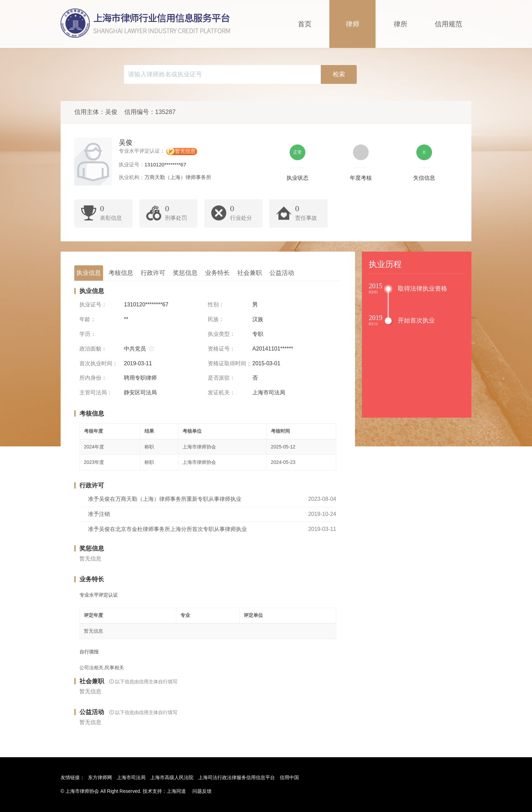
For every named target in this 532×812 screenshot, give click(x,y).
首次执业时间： (99, 363)
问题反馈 (202, 791)
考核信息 (121, 273)
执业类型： (221, 334)
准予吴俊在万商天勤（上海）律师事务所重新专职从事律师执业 (165, 499)
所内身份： (93, 378)
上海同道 (176, 791)
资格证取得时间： (230, 363)
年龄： (88, 319)
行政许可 (153, 273)
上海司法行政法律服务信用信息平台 (237, 777)
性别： (216, 304)
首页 (305, 24)
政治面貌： (93, 349)
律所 (401, 24)
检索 (339, 74)
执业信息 (89, 273)
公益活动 (282, 273)
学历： (88, 334)
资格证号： (221, 349)
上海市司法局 (131, 777)
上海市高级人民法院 (172, 777)
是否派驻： (221, 378)
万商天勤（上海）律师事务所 (178, 177)
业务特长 (217, 273)
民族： (216, 319)
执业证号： (93, 304)
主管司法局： (96, 392)
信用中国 (289, 777)
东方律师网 (100, 777)
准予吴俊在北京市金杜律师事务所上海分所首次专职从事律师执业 (167, 529)
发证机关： (221, 392)
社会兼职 (250, 273)
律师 (353, 24)
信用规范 (448, 24)
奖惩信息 (185, 273)
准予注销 (99, 514)
